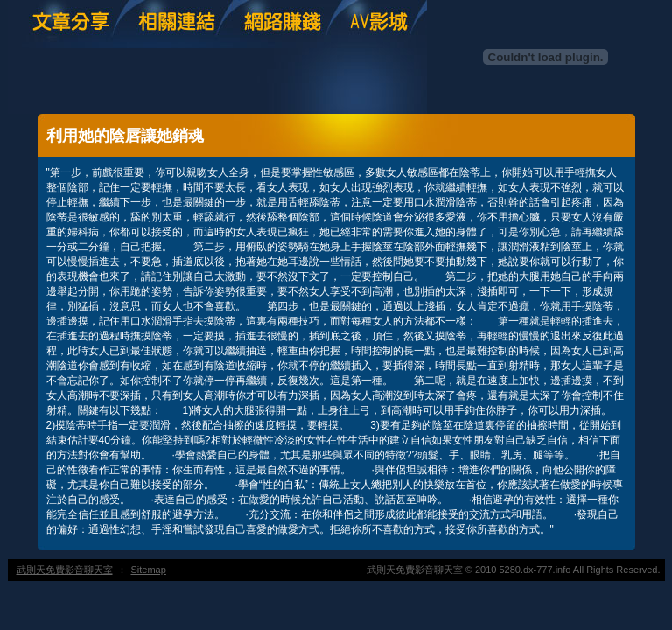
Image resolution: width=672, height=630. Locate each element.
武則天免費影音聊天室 (65, 570)
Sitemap (149, 570)
